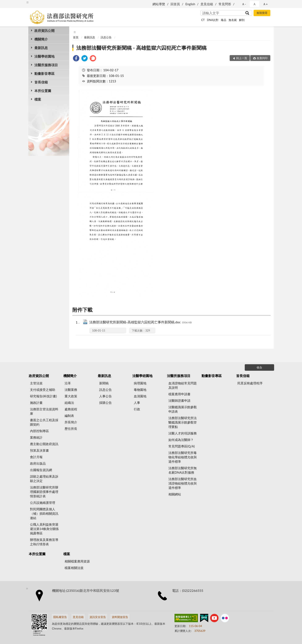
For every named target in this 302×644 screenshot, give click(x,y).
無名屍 (233, 20)
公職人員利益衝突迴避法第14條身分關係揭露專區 (44, 529)
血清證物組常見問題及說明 (183, 385)
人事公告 (105, 396)
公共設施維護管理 (43, 503)
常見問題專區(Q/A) (182, 446)
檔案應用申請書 (179, 394)
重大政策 (71, 396)
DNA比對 (213, 20)
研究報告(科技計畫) (43, 396)
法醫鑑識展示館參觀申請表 (183, 409)
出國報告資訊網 (41, 470)
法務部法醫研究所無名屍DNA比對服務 (183, 470)
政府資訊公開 (44, 30)
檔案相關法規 (74, 568)
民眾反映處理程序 (250, 383)
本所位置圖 (43, 91)
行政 (137, 409)
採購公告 (105, 403)
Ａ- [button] (244, 4)
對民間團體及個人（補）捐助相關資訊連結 (44, 513)
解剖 (242, 20)
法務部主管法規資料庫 (44, 411)
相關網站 (175, 494)
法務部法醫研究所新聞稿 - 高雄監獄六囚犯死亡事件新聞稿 (141, 48)
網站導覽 (159, 4)
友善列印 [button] (262, 58)
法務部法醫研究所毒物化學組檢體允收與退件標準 (183, 457)
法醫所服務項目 (46, 65)
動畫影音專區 (44, 73)
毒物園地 (140, 390)
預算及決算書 (39, 450)
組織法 (69, 403)
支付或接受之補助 (43, 390)
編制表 (69, 416)
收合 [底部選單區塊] (259, 367)
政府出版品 (38, 463)
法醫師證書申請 (179, 400)
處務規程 (71, 409)
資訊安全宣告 (98, 617)
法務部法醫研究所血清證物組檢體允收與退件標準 (183, 483)
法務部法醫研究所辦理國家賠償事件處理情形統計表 (44, 492)
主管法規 (36, 383)
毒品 (224, 20)
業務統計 (36, 437)
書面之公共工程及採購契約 (44, 422)
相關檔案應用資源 (77, 561)
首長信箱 (41, 82)
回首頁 (175, 4)
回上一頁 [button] (242, 58)
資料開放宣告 (120, 617)
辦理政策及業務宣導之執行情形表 (44, 542)
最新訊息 (41, 48)
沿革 (68, 383)
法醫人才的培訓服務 (183, 433)
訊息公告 (106, 37)
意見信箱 (207, 4)
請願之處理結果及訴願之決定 (44, 479)
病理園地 (140, 383)
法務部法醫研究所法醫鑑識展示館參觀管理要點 (183, 422)
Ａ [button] (254, 4)
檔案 (38, 99)
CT (203, 20)
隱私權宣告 (60, 617)
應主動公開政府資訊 (44, 444)
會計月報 (36, 457)
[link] (76, 59)
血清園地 (140, 396)
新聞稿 (104, 383)
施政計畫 (36, 403)
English (190, 4)
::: (27, 2)
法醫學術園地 (44, 56)
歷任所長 (71, 429)
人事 (137, 403)
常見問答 (225, 4)
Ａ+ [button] (265, 4)
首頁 (76, 37)
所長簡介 (71, 422)
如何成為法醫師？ (181, 440)
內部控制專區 (39, 431)
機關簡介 (41, 39)
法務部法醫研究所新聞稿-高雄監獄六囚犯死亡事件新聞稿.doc (141, 322)
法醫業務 (71, 390)
